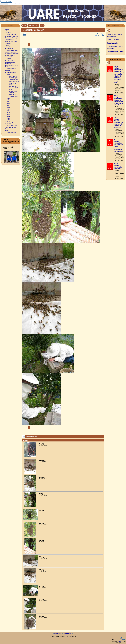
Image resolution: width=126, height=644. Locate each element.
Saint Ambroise (13, 94)
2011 (8, 100)
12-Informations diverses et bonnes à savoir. (12, 54)
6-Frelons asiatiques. (11, 41)
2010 (8, 98)
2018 (8, 107)
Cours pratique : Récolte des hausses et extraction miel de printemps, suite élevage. (119, 100)
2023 (8, 114)
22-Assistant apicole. (11, 126)
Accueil (24, 25)
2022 (8, 113)
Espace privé (67, 634)
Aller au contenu (13, 4)
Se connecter (8, 1)
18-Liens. (7, 70)
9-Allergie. (8, 47)
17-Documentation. (10, 69)
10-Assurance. (9, 49)
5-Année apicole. (10, 40)
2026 (8, 120)
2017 (8, 105)
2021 (8, 111)
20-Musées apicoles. (11, 122)
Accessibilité (4, 4)
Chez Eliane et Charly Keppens (13, 77)
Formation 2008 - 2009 (115, 52)
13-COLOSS (8, 57)
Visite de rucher (13, 96)
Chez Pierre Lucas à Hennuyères (12, 85)
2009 (42, 25)
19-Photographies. (33, 25)
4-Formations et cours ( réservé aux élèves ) (12, 37)
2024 (8, 116)
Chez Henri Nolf (13, 79)
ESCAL (120, 641)
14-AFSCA (8, 59)
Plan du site (57, 634)
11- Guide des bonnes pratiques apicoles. (11, 51)
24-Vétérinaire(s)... (10, 132)
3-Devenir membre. (10, 35)
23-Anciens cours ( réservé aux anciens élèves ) (11, 129)
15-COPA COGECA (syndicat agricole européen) (10, 62)
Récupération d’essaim (13, 92)
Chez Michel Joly (14, 81)
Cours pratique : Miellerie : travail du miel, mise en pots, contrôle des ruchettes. (119, 122)
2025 (8, 118)
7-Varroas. (8, 43)
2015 (8, 102)
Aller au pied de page (36, 4)
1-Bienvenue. (9, 31)
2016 (8, 104)
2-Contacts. (8, 33)
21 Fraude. (8, 124)
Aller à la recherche (24, 4)
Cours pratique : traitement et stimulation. (118, 166)
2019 (8, 109)
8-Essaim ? (8, 45)
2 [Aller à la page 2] (29, 45)
